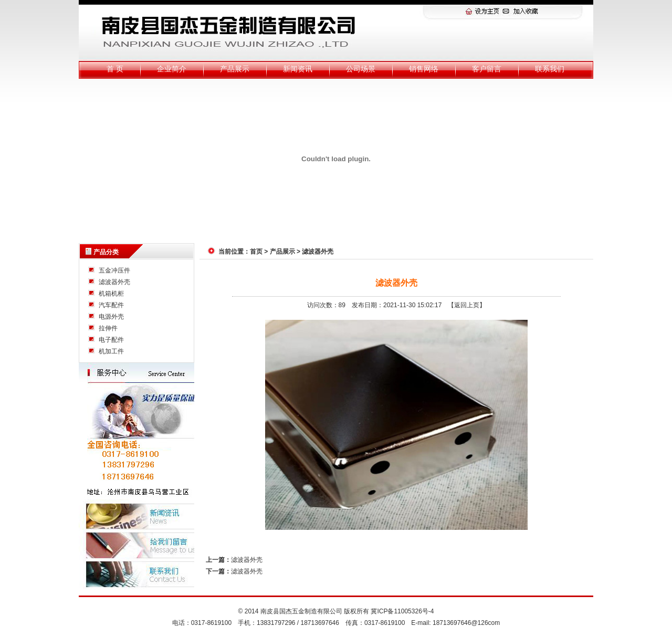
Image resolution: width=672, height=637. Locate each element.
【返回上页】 (467, 305)
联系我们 (550, 69)
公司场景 (361, 69)
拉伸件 (108, 328)
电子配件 (111, 340)
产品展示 (235, 69)
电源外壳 (111, 317)
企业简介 (172, 69)
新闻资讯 (298, 69)
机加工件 (111, 351)
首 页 (115, 69)
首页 (256, 252)
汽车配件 (111, 305)
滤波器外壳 (114, 282)
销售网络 (424, 69)
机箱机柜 (111, 294)
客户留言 (487, 69)
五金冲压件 (114, 270)
